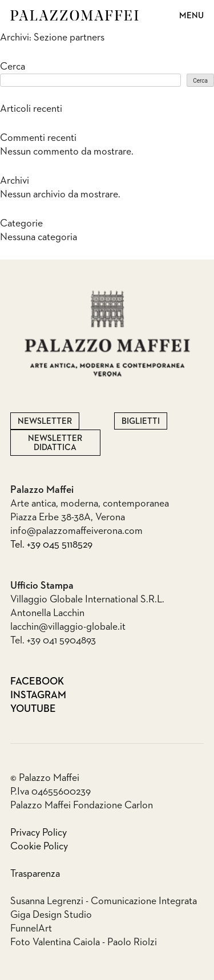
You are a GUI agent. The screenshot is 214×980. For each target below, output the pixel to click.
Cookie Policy (39, 847)
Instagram (21, 695)
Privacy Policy (39, 833)
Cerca (13, 67)
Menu (191, 16)
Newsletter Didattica (55, 443)
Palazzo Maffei (74, 15)
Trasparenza (35, 874)
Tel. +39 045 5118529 (51, 545)
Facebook (21, 682)
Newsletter (45, 421)
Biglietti (141, 421)
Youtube (21, 709)
